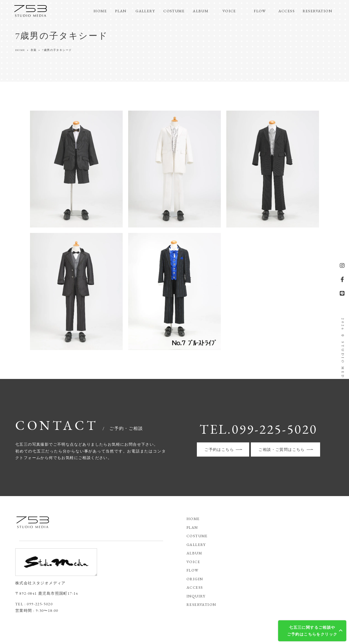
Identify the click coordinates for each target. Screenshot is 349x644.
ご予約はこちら (219, 449)
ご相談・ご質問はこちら (282, 449)
